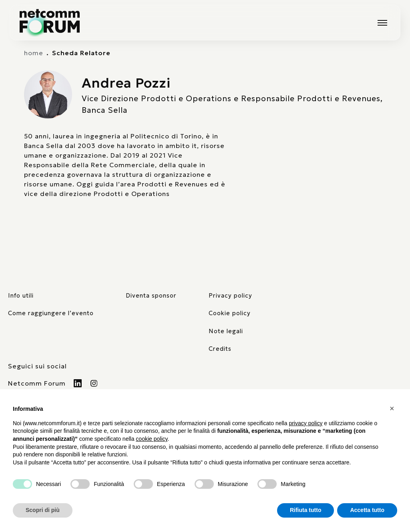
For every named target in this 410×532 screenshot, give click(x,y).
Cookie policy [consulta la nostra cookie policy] (230, 313)
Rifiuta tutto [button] (306, 510)
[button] (393, 408)
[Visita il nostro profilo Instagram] (94, 383)
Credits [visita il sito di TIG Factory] (220, 349)
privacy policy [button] (305, 423)
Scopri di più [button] (43, 510)
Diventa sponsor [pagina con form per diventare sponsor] (151, 296)
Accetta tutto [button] (367, 510)
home (34, 53)
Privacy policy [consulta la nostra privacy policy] (230, 296)
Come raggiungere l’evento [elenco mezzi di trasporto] (51, 313)
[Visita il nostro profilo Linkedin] (78, 383)
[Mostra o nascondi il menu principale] (382, 23)
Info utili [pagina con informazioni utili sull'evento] (21, 296)
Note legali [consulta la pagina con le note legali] (226, 331)
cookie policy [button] (152, 439)
